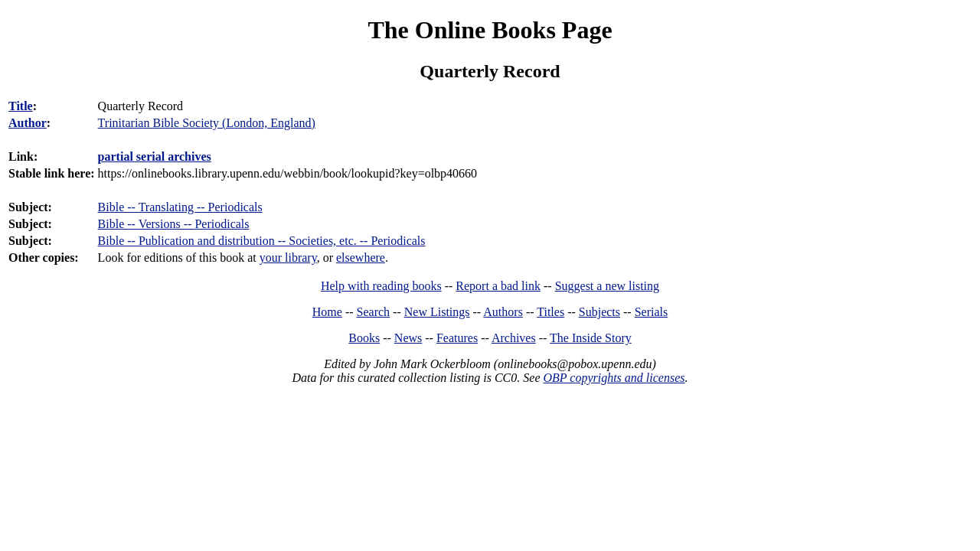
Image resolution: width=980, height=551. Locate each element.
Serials (652, 312)
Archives (514, 338)
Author (28, 123)
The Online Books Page (490, 30)
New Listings (437, 312)
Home (327, 312)
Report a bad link (498, 286)
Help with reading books (381, 286)
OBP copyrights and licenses (614, 378)
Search (374, 312)
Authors (503, 312)
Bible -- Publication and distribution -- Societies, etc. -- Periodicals (262, 241)
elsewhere (361, 258)
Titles (550, 312)
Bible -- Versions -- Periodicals (174, 224)
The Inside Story (591, 338)
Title (21, 106)
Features (457, 338)
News (408, 338)
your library (288, 258)
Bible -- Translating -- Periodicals (180, 207)
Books (364, 338)
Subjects (599, 312)
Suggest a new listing (607, 286)
